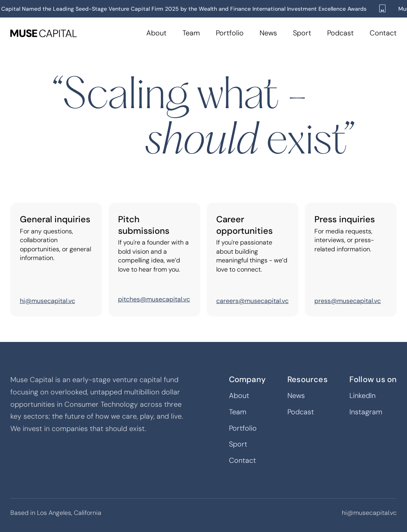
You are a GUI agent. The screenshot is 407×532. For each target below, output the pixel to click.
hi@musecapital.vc (47, 301)
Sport (302, 33)
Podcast (340, 33)
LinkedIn (362, 396)
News (268, 33)
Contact (383, 33)
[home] (44, 33)
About (156, 33)
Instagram (366, 412)
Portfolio (230, 33)
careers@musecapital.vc (252, 301)
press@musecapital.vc (348, 301)
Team (191, 33)
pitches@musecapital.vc (154, 299)
